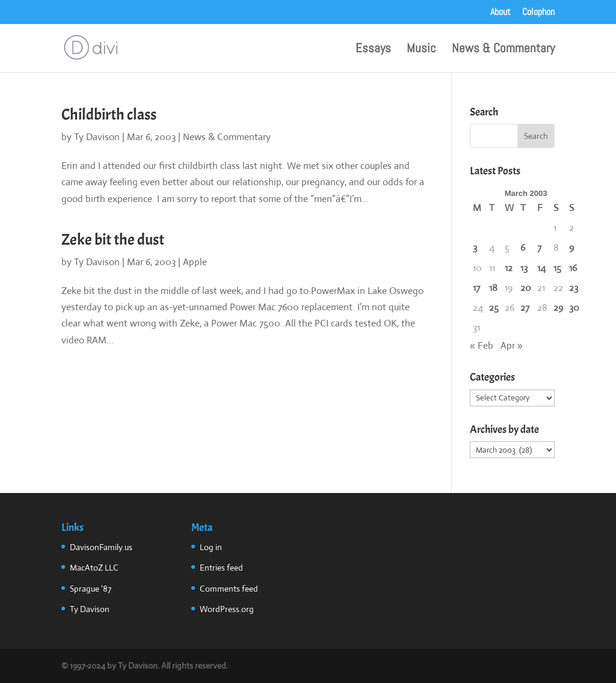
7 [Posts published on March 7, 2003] (539, 247)
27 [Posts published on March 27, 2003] (525, 308)
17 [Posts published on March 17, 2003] (476, 288)
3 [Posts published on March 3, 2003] (475, 247)
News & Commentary (503, 50)
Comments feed (229, 589)
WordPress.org (227, 609)
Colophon (538, 13)
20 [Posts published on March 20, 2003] (526, 288)
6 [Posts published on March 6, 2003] (523, 247)
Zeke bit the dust (113, 240)
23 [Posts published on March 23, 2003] (574, 288)
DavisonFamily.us (101, 547)
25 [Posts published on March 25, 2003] (494, 308)
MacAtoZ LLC (94, 568)
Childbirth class (109, 115)
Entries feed (221, 568)
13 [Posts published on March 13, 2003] (524, 268)
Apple (195, 262)
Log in (211, 547)
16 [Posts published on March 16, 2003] (573, 268)
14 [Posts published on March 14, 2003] (541, 268)
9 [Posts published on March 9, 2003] (571, 247)
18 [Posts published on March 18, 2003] (493, 288)
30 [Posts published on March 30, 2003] (574, 308)
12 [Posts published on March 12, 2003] (509, 268)
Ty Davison (97, 137)
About (500, 13)
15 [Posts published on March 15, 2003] (557, 268)
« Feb (482, 345)
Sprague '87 (91, 589)
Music (421, 50)
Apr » (512, 345)
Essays (373, 50)
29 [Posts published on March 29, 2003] (558, 308)
